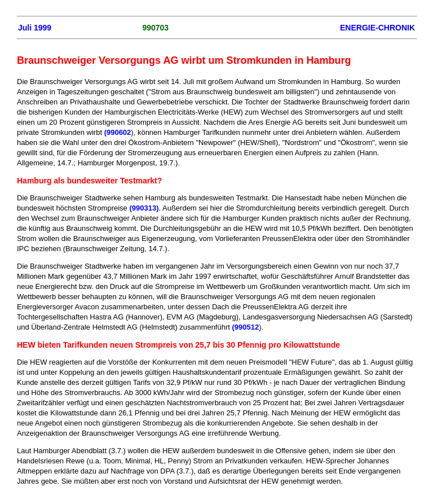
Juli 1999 (35, 28)
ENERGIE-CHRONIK (377, 28)
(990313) (144, 208)
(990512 (246, 327)
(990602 (118, 132)
